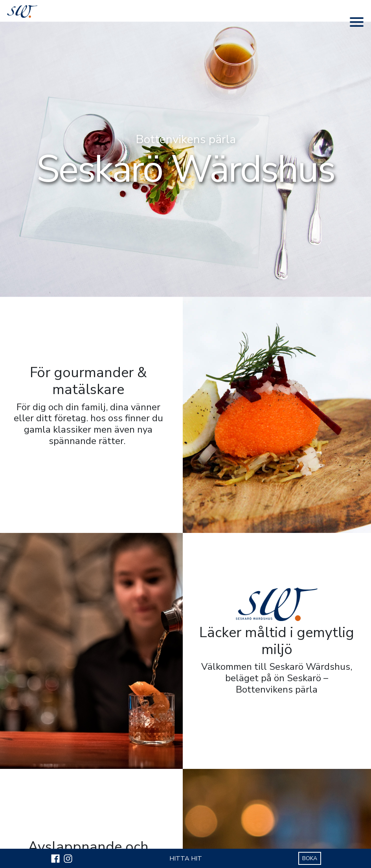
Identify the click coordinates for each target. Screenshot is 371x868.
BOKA (310, 858)
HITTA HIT (186, 859)
